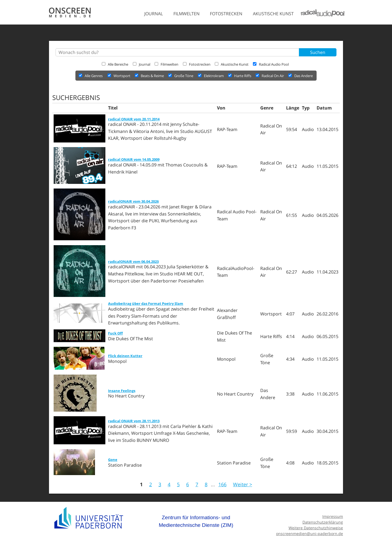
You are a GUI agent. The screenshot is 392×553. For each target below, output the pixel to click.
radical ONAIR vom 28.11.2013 (134, 421)
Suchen (318, 52)
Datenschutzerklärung (323, 522)
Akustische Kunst (273, 14)
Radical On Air (270, 76)
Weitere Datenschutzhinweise (316, 528)
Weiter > (243, 484)
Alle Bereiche (115, 64)
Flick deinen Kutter (125, 356)
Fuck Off (115, 333)
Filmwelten (186, 14)
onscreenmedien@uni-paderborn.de (310, 534)
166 (222, 484)
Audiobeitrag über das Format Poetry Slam (146, 303)
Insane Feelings (122, 391)
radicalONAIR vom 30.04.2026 (133, 201)
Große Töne (181, 76)
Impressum (333, 516)
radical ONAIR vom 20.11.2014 (134, 119)
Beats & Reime (150, 76)
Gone (113, 460)
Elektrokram (211, 76)
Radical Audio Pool (271, 64)
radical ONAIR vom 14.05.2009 (134, 159)
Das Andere (301, 76)
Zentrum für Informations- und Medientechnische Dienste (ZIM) (196, 521)
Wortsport (119, 76)
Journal (154, 14)
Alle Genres (91, 76)
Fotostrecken (226, 14)
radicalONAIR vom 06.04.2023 (133, 262)
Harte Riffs (240, 76)
